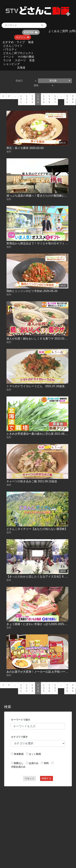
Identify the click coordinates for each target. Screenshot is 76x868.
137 (55, 99)
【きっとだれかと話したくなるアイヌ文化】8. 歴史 (39, 577)
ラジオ (7, 60)
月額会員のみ (18, 767)
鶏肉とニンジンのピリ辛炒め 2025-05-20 (32, 291)
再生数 (60, 81)
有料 (46, 763)
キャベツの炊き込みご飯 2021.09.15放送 (32, 481)
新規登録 (31, 32)
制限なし (19, 763)
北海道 (21, 68)
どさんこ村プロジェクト (18, 53)
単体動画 (19, 754)
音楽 (32, 60)
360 (73, 99)
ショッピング (11, 64)
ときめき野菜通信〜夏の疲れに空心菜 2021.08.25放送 (40, 434)
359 (67, 99)
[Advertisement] (33, 822)
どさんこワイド (13, 46)
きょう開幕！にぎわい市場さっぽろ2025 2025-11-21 (39, 624)
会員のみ (34, 763)
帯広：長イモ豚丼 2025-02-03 (25, 148)
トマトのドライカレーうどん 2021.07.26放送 (36, 386)
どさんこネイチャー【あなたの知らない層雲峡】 (37, 529)
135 (44, 99)
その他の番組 (26, 57)
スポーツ (20, 60)
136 (49, 99)
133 (32, 99)
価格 (43, 85)
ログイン (23, 37)
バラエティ (10, 49)
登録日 (26, 81)
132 (27, 99)
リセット (29, 778)
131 (21, 99)
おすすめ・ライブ (14, 42)
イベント (9, 57)
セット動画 (35, 754)
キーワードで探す (21, 720)
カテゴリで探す (19, 737)
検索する (47, 778)
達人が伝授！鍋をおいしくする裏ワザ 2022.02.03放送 (40, 339)
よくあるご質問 (58, 31)
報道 (31, 42)
